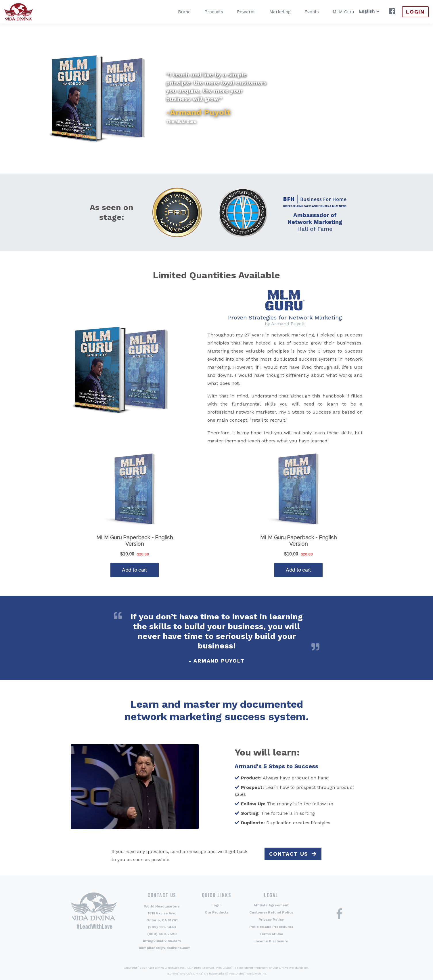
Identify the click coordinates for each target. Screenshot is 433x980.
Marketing (271, 12)
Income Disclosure (271, 941)
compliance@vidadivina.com (165, 948)
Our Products (217, 912)
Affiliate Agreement (271, 905)
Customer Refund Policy (271, 912)
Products (205, 12)
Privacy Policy (271, 920)
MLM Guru (334, 12)
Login (415, 12)
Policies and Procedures (271, 927)
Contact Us (289, 854)
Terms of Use (271, 934)
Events (303, 12)
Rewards (237, 12)
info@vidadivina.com (162, 941)
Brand (175, 12)
